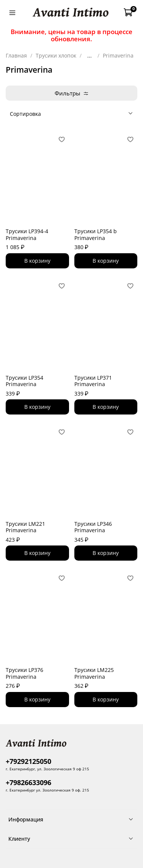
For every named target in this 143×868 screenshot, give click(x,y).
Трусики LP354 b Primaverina (96, 235)
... (90, 56)
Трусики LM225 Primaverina (94, 673)
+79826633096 (28, 782)
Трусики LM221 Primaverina (25, 527)
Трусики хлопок (56, 55)
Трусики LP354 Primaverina (24, 381)
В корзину (37, 261)
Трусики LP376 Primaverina (24, 673)
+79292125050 (28, 761)
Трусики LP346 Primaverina (93, 527)
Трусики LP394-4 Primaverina (27, 235)
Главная (16, 55)
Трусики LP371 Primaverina (93, 381)
